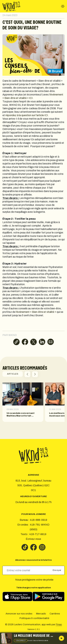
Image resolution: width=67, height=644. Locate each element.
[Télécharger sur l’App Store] (17, 597)
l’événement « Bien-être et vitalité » (36, 312)
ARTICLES (13, 374)
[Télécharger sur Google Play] (49, 597)
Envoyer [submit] (57, 570)
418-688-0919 (39, 520)
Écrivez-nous (33, 539)
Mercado (41, 614)
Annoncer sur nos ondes (19, 614)
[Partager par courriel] (51, 342)
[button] (27, 374)
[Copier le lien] (16, 342)
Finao (59, 624)
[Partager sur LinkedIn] (42, 342)
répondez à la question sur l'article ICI (27, 115)
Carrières (55, 614)
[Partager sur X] (33, 342)
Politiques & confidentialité (34, 618)
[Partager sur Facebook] (25, 342)
